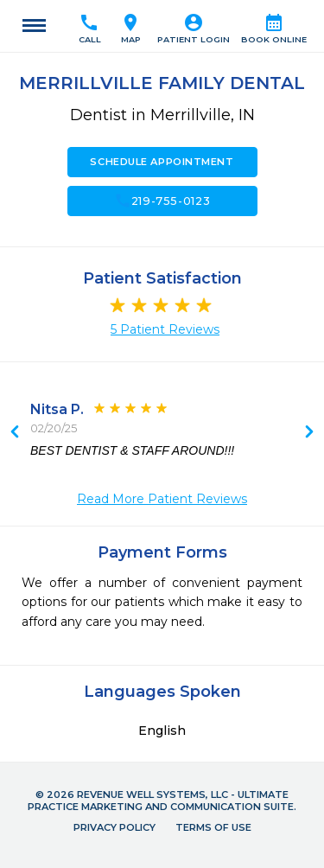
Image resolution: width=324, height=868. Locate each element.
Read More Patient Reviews (162, 499)
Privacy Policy (114, 827)
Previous (309, 433)
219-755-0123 (162, 201)
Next (15, 433)
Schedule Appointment (162, 162)
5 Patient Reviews (165, 329)
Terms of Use (213, 827)
